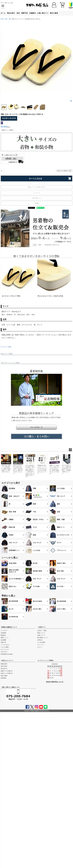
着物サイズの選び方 (7, 671)
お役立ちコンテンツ (7, 660)
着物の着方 (4, 664)
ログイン (40, 647)
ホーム (3, 13)
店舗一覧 (3, 642)
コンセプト (4, 630)
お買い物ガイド (43, 13)
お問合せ (40, 640)
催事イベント (5, 638)
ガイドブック (5, 649)
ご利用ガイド (42, 627)
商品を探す (11, 13)
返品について (41, 633)
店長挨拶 (3, 633)
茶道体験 (3, 678)
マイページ (41, 645)
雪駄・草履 (8, 19)
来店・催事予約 (22, 13)
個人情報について (43, 638)
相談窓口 (3, 635)
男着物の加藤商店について (9, 627)
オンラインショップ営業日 (46, 660)
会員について (41, 635)
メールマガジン (5, 645)
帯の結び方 (4, 669)
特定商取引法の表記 (7, 654)
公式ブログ (4, 652)
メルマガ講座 (5, 647)
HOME (2, 19)
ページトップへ (70, 450)
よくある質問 (41, 642)
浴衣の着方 (4, 666)
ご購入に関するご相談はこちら (10, 687)
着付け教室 (54, 13)
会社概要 (3, 640)
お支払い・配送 (42, 630)
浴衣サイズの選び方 (7, 673)
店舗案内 (33, 13)
